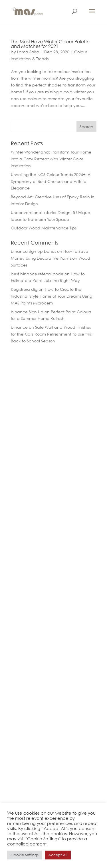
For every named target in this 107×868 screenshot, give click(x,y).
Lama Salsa (28, 52)
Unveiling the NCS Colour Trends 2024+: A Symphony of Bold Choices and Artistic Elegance (51, 181)
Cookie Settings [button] (25, 855)
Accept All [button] (58, 855)
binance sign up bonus (33, 251)
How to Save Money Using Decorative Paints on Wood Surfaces (51, 258)
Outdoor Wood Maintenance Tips (44, 228)
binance (19, 327)
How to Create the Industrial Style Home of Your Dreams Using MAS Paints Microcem (52, 296)
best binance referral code (37, 274)
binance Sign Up (27, 312)
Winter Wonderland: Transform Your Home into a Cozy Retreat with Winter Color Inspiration (51, 159)
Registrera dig (24, 289)
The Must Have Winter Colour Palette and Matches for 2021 (50, 44)
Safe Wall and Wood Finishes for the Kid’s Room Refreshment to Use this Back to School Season (51, 334)
